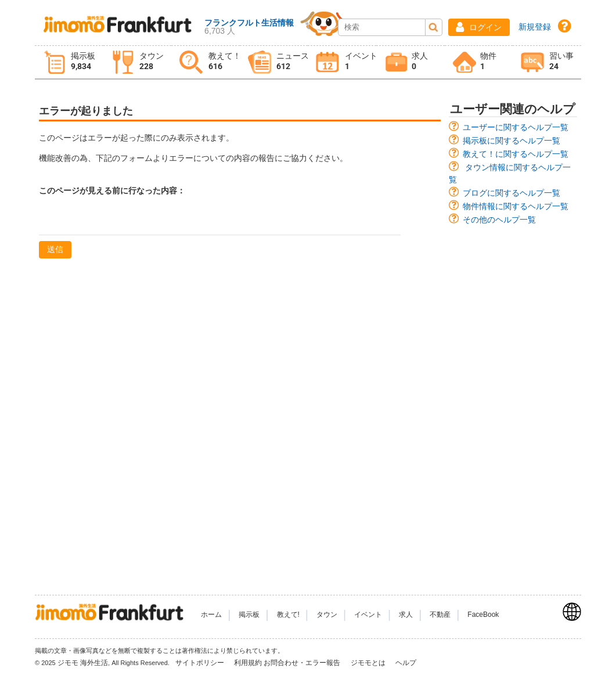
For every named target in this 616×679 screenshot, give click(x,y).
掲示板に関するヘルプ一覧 (511, 141)
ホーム (211, 615)
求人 (406, 615)
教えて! (288, 615)
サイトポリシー (201, 663)
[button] (479, 27)
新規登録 (535, 27)
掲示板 (249, 615)
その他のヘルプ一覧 (499, 220)
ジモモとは (369, 663)
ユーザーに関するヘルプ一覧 (516, 127)
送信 (55, 249)
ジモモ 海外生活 (83, 663)
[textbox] (219, 220)
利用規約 (248, 663)
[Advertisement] (513, 404)
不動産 (440, 615)
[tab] (69, 62)
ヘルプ (406, 663)
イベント (368, 615)
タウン (327, 615)
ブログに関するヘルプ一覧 (511, 193)
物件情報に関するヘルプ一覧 (516, 206)
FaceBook (483, 615)
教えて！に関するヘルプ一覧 (516, 154)
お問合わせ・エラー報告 (303, 663)
